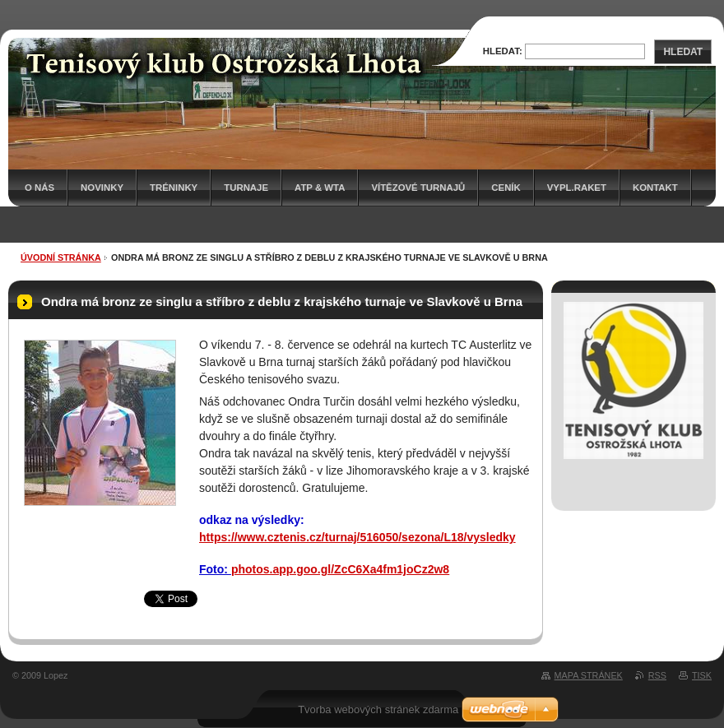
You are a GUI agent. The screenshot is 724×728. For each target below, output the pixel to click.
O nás (39, 188)
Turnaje (246, 188)
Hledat (683, 52)
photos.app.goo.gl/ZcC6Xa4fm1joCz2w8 (340, 569)
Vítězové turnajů (418, 188)
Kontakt (655, 188)
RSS (657, 675)
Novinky (102, 188)
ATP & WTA (320, 188)
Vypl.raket (577, 188)
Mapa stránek (589, 675)
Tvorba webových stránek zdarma (378, 709)
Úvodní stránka (61, 257)
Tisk (702, 675)
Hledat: (503, 51)
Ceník (506, 188)
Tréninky (174, 188)
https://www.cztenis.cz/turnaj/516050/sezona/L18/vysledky (357, 537)
